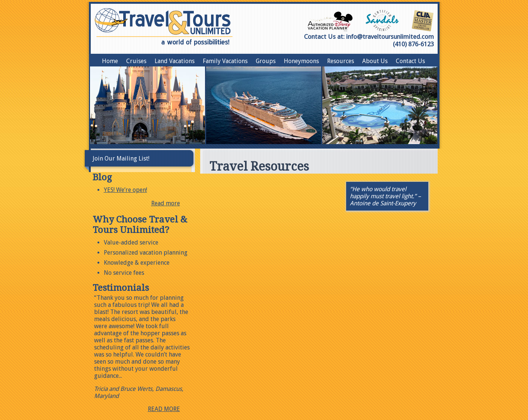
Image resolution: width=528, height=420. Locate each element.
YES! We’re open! (125, 190)
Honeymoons (301, 61)
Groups (266, 61)
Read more (166, 203)
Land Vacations (175, 61)
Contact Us (410, 61)
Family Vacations (225, 61)
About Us (375, 61)
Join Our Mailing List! (121, 158)
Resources (341, 61)
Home (110, 61)
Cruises (136, 61)
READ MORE (164, 409)
